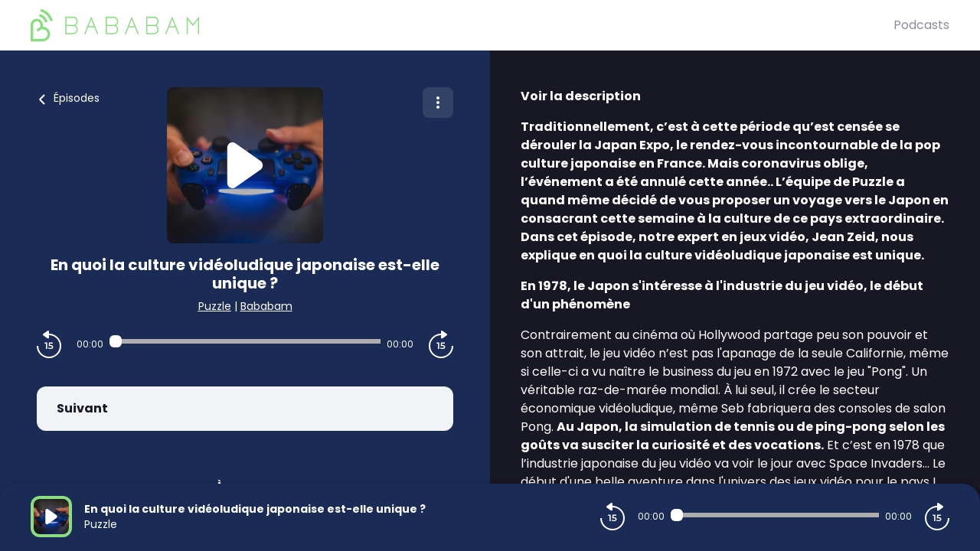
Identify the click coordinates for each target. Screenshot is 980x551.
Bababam (266, 306)
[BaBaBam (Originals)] (462, 25)
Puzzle (215, 306)
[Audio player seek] (245, 341)
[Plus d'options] (438, 103)
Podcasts (921, 25)
